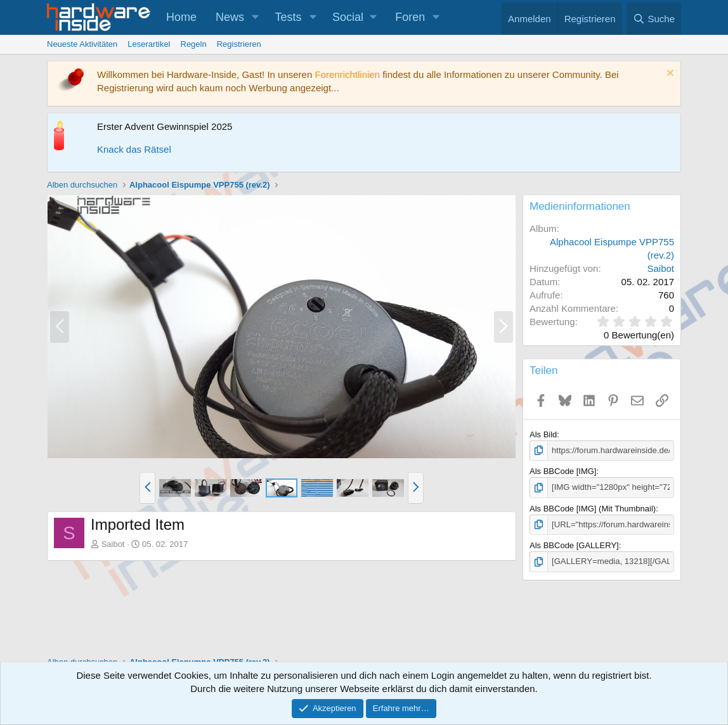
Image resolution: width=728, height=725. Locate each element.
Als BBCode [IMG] (563, 471)
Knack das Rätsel (134, 149)
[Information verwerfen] (669, 74)
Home (181, 17)
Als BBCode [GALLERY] (574, 545)
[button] (256, 17)
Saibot (113, 544)
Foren (410, 17)
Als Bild (543, 434)
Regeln (194, 44)
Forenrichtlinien (347, 74)
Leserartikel (149, 44)
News (230, 17)
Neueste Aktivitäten (82, 44)
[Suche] (654, 19)
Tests (289, 17)
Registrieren (239, 44)
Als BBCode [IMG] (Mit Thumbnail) (593, 508)
